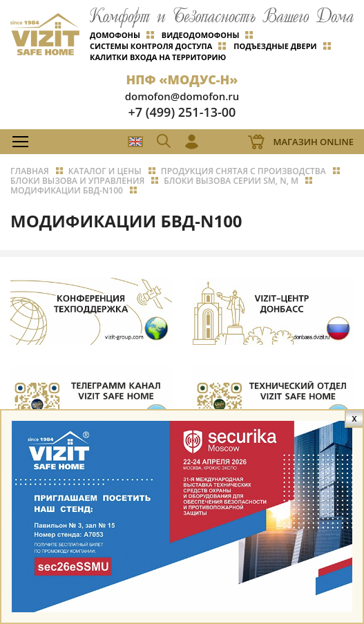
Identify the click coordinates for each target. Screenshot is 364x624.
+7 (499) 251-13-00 (182, 112)
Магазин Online (313, 142)
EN (135, 142)
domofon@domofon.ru (182, 96)
